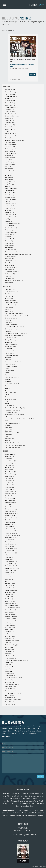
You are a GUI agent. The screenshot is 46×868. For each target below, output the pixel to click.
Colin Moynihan (10, 619)
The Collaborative (11, 412)
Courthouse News (11, 318)
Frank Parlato (10, 142)
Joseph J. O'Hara (10, 564)
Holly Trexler (9, 162)
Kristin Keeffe (10, 193)
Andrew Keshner (11, 603)
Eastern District (11, 134)
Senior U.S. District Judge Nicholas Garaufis (18, 254)
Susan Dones (10, 265)
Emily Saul (9, 470)
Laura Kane (9, 575)
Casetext (8, 349)
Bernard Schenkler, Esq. (13, 566)
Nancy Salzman (11, 217)
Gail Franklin (9, 540)
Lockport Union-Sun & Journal (14, 327)
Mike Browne (25, 68)
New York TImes (10, 305)
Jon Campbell (10, 485)
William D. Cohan (11, 590)
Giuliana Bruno (10, 698)
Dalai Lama (9, 118)
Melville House (10, 364)
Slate (7, 388)
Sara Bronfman (10, 250)
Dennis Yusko (10, 127)
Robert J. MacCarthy (11, 513)
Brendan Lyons (10, 105)
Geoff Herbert (10, 601)
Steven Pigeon (10, 261)
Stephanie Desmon (11, 518)
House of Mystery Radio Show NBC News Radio (22, 66)
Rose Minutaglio (11, 658)
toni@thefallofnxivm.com (23, 831)
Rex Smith (9, 237)
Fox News (9, 425)
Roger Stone (10, 243)
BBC (7, 395)
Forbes (8, 331)
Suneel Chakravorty (11, 263)
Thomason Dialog (11, 551)
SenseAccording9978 (12, 687)
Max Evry (8, 581)
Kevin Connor (10, 559)
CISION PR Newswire (12, 432)
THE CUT (8, 417)
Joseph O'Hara (10, 182)
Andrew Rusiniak (11, 522)
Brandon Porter (10, 103)
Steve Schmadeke (11, 553)
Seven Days (9, 428)
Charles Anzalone (11, 509)
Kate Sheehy (9, 649)
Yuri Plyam (9, 283)
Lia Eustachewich (11, 623)
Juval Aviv (9, 186)
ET (7, 401)
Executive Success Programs (14, 140)
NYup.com (9, 382)
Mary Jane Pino (10, 208)
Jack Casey (9, 169)
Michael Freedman (11, 533)
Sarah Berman (10, 614)
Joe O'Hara (9, 177)
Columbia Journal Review (13, 362)
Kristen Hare (9, 487)
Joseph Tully (9, 184)
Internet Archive (10, 347)
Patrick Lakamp (10, 673)
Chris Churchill (10, 676)
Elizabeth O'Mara (11, 516)
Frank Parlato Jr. (11, 145)
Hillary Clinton (10, 160)
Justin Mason (10, 588)
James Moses (10, 695)
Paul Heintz (9, 667)
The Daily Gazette (11, 366)
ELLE (7, 421)
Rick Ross (9, 241)
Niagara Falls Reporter (12, 303)
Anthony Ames (10, 94)
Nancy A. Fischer (11, 537)
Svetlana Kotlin (10, 269)
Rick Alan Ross (10, 704)
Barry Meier (9, 597)
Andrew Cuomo (10, 92)
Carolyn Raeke (10, 507)
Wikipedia (9, 434)
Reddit (8, 294)
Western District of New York (14, 280)
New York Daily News (12, 377)
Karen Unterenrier (11, 188)
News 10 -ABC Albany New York (15, 445)
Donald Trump (10, 129)
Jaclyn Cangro (10, 630)
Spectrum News (10, 399)
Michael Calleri (10, 577)
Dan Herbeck (9, 481)
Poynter (8, 320)
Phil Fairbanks (10, 498)
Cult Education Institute (13, 329)
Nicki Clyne (9, 219)
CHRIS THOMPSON (11, 548)
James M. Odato (10, 461)
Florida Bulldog (10, 439)
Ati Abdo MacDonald (12, 641)
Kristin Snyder (10, 197)
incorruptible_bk (11, 463)
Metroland (9, 298)
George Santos (10, 151)
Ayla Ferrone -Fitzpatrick (13, 700)
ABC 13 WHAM (10, 393)
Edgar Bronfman (11, 136)
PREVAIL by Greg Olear (12, 423)
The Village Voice (11, 338)
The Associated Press (12, 684)
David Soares (10, 125)
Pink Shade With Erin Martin (14, 314)
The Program (10, 274)
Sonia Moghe (10, 682)
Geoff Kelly (9, 557)
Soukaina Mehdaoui (11, 256)
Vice (7, 390)
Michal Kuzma (10, 524)
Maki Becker (9, 671)
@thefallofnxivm (30, 835)
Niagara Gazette (10, 300)
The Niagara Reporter (12, 272)
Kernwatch (9, 307)
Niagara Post (10, 351)
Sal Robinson (10, 586)
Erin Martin (9, 483)
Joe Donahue (9, 634)
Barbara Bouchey (11, 96)
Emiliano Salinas (11, 138)
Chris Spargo (10, 489)
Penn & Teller (10, 234)
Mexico (8, 210)
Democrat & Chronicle (12, 384)
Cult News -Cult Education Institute (16, 333)
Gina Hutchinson (11, 153)
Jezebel (8, 357)
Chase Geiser (10, 702)
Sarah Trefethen (10, 610)
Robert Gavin (10, 456)
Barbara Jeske (10, 99)
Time (7, 397)
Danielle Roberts (11, 123)
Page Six (8, 379)
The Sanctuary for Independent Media (17, 316)
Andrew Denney (10, 494)
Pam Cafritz (9, 226)
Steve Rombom (10, 258)
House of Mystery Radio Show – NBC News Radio (22, 61)
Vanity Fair (9, 311)
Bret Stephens (10, 689)
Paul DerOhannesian (12, 232)
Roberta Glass (10, 638)
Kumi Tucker (9, 599)
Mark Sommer (10, 592)
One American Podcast (12, 447)
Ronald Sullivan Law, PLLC (13, 678)
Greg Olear (9, 665)
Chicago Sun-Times (11, 355)
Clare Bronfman (11, 114)
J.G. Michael (9, 647)
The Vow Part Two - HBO (13, 443)
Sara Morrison (10, 583)
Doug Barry (9, 579)
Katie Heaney (10, 652)
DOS (7, 131)
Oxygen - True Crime (12, 325)
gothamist (9, 430)
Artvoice (8, 309)
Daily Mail (9, 322)
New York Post (10, 296)
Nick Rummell (10, 627)
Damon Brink (10, 120)
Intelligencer (9, 546)
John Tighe (9, 180)
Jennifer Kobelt (10, 173)
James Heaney (10, 500)
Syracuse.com (10, 375)
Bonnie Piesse (10, 101)
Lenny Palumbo (10, 570)
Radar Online (10, 406)
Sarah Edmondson (11, 252)
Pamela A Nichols (11, 228)
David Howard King (11, 645)
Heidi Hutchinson (11, 158)
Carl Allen (9, 505)
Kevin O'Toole (10, 662)
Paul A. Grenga (10, 230)
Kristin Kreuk (9, 195)
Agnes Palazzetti (11, 502)
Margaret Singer (10, 204)
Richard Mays (10, 239)
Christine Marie (10, 112)
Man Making (9, 371)
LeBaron (8, 201)
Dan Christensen (11, 691)
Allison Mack (10, 90)
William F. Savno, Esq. (12, 568)
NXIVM (8, 221)
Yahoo (8, 441)
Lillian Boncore (10, 529)
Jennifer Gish (9, 467)
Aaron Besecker (10, 472)
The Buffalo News (11, 292)
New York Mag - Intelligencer (14, 336)
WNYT (8, 373)
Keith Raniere (10, 191)
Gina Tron (9, 496)
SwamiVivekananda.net (12, 344)
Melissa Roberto (11, 491)
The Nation (9, 368)
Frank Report (10, 147)
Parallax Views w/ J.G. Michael (14, 414)
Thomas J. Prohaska (11, 680)
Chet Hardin (10, 109)
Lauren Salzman (10, 199)
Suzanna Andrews (11, 267)
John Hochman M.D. (11, 531)
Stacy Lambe (9, 632)
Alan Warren (15, 68)
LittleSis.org (9, 342)
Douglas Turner (10, 511)
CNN (7, 436)
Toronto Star (9, 353)
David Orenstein (10, 527)
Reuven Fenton (10, 625)
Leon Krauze (9, 612)
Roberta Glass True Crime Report (15, 408)
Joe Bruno (9, 175)
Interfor (8, 166)
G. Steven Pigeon (11, 149)
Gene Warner (10, 520)
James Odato (9, 171)
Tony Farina (9, 594)
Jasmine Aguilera (11, 621)
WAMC (8, 404)
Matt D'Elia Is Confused (13, 410)
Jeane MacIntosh (11, 544)
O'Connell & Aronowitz (12, 223)
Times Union (9, 276)
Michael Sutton (10, 212)
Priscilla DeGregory (11, 605)
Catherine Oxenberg (12, 107)
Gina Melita (9, 155)
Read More (32, 74)
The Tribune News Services (13, 608)
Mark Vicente (10, 206)
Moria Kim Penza (11, 215)
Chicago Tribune (10, 340)
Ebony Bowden (10, 636)
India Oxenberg (10, 164)
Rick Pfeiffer (9, 465)
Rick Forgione (10, 542)
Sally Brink (9, 247)
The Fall (37, 5)
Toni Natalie (10, 278)
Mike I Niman (9, 555)
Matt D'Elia (9, 643)
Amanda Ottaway (11, 616)
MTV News (9, 360)
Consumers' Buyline (12, 116)
